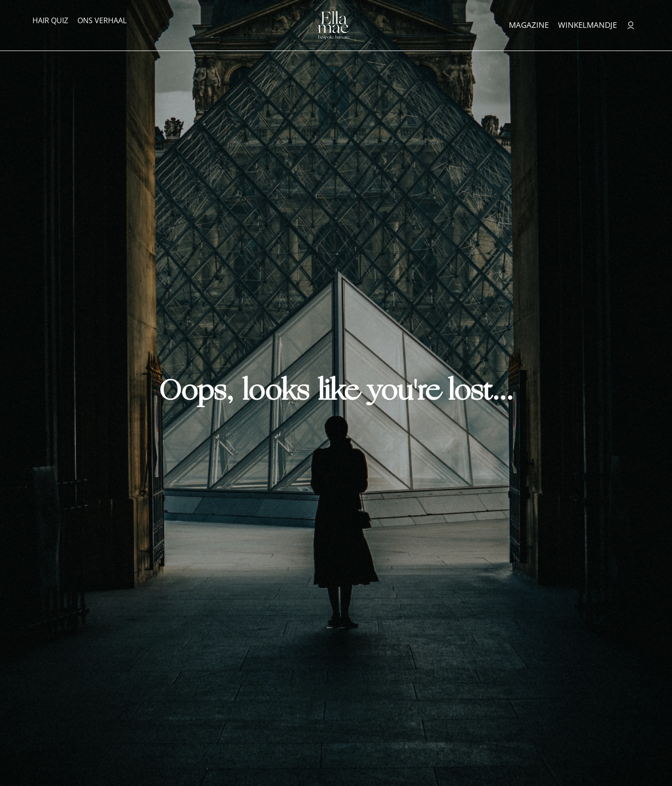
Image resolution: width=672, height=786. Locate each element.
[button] (643, 760)
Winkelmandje (587, 25)
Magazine (529, 25)
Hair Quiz (50, 20)
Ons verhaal (102, 20)
